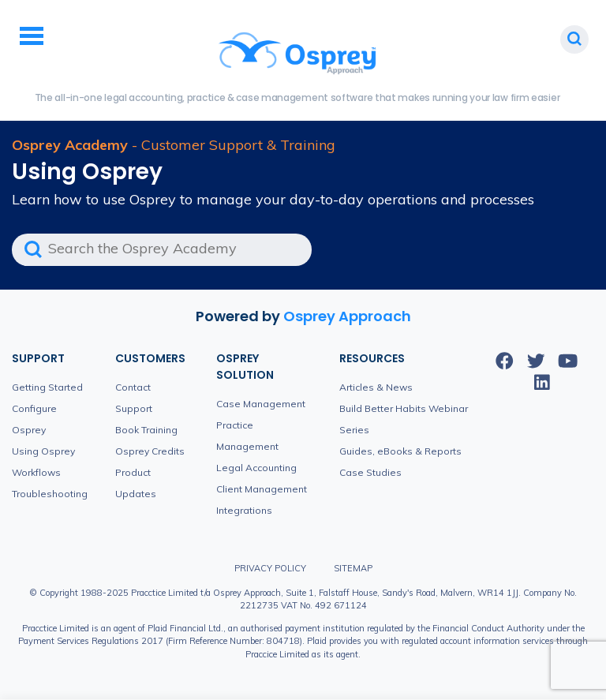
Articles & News (376, 387)
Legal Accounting (256, 468)
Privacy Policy (270, 568)
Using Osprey (43, 451)
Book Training (146, 430)
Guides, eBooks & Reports (400, 451)
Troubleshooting (50, 494)
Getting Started (47, 387)
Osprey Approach (347, 316)
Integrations (244, 510)
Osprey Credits (150, 451)
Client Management (262, 489)
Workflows (36, 472)
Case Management (261, 404)
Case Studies (370, 472)
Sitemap (353, 568)
